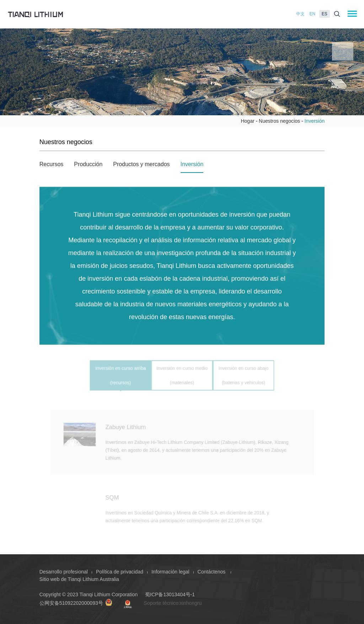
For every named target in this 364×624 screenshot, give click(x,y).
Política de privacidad (120, 572)
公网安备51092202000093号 (76, 603)
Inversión (192, 164)
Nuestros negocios (279, 121)
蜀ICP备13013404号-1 (170, 594)
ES (325, 14)
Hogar (247, 121)
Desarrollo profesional (64, 572)
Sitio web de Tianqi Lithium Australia (79, 579)
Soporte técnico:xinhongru (173, 603)
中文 (300, 14)
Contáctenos (212, 572)
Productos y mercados (141, 164)
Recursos (52, 164)
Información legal (170, 572)
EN (313, 14)
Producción (88, 164)
